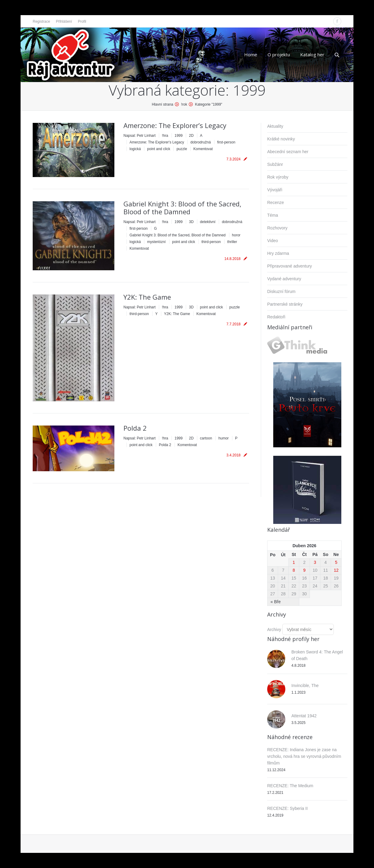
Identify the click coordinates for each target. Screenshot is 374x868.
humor (224, 438)
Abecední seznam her (288, 152)
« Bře (276, 602)
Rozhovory (277, 228)
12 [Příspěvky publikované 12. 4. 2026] (336, 570)
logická (135, 149)
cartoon (206, 438)
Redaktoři (276, 317)
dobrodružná (200, 142)
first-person (226, 142)
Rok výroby (278, 177)
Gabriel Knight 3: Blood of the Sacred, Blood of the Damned (182, 208)
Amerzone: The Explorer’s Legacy (175, 125)
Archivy (274, 630)
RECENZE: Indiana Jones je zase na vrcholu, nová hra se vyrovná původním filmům (304, 756)
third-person (211, 242)
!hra (165, 136)
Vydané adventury (284, 279)
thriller (232, 242)
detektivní (208, 222)
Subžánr (275, 164)
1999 (179, 136)
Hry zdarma (278, 253)
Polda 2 (135, 428)
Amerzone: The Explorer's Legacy (157, 142)
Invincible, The (305, 686)
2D (191, 136)
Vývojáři (275, 190)
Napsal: (139, 136)
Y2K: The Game (147, 297)
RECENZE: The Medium (290, 786)
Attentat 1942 (304, 716)
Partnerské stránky (285, 304)
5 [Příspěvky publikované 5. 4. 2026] (336, 562)
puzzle (182, 149)
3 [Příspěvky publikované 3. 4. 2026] (315, 562)
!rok (184, 104)
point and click (159, 149)
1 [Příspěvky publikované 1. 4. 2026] (294, 562)
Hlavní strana (163, 104)
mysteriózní (156, 242)
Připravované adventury (290, 266)
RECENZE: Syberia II (287, 808)
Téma (273, 215)
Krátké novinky (281, 139)
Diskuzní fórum (281, 291)
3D (191, 222)
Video (273, 241)
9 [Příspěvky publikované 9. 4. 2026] (304, 570)
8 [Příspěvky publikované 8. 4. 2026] (294, 570)
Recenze (276, 202)
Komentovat (203, 149)
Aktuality (275, 126)
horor (236, 235)
